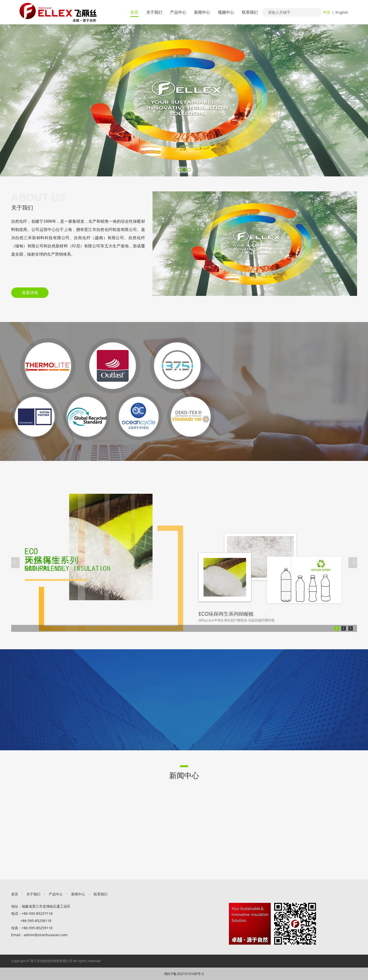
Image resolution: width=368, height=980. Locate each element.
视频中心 (226, 12)
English (342, 12)
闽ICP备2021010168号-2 (184, 974)
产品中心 (178, 12)
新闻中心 (202, 12)
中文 (327, 12)
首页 (134, 12)
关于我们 (154, 12)
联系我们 (250, 12)
